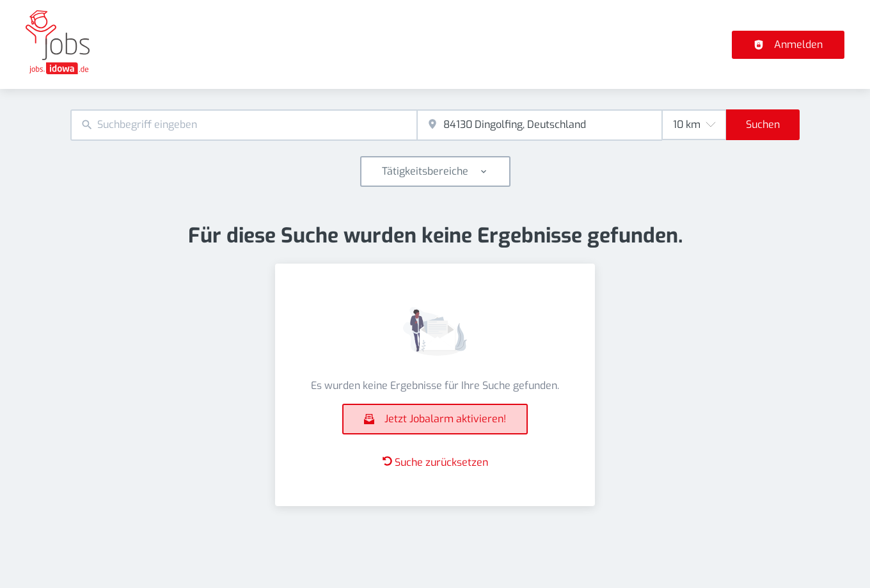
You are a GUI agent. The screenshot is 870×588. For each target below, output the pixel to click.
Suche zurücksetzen (435, 462)
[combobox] (244, 125)
